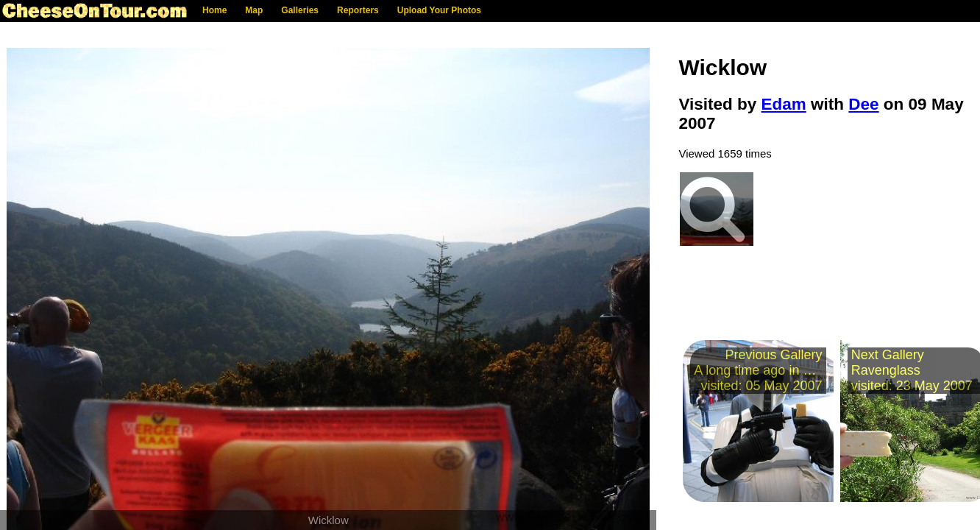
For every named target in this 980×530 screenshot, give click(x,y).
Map (254, 10)
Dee (863, 104)
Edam (784, 104)
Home (214, 10)
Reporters (358, 10)
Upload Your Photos (439, 10)
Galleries (300, 10)
